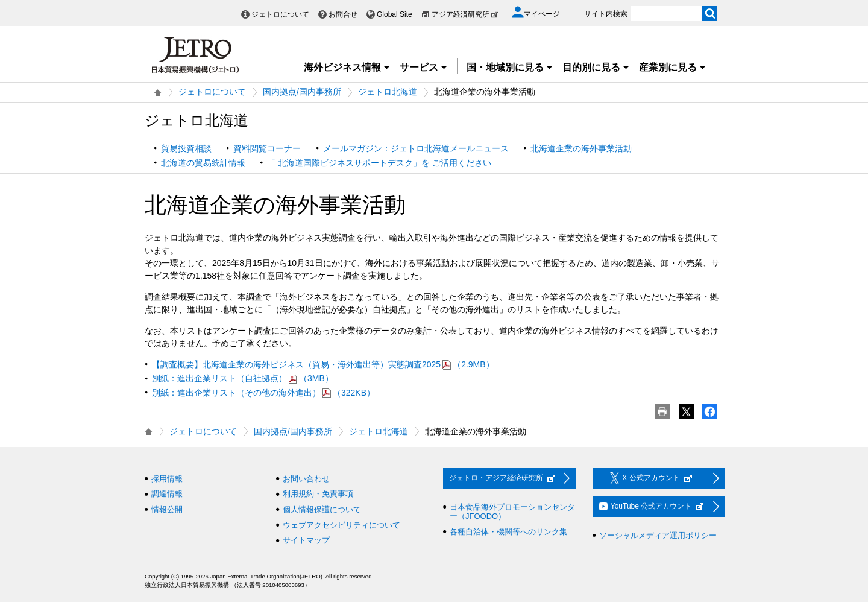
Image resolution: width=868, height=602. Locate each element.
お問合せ (343, 14)
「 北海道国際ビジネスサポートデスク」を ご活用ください (379, 163)
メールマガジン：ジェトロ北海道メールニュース (416, 148)
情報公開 (167, 509)
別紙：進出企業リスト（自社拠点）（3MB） (243, 378)
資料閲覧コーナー (267, 148)
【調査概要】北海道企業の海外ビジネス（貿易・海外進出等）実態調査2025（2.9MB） (323, 364)
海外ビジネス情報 (347, 67)
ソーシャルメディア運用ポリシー (658, 535)
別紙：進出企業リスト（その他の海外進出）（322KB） (263, 393)
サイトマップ (306, 540)
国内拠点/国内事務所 (302, 92)
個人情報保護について (322, 509)
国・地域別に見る (510, 67)
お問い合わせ (306, 479)
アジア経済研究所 (465, 14)
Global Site (395, 14)
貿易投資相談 (186, 148)
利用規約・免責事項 (318, 494)
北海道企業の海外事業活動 (581, 148)
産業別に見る (673, 67)
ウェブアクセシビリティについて (341, 525)
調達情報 (167, 494)
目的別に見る (596, 67)
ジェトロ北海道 (388, 92)
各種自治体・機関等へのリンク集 (508, 532)
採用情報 (167, 479)
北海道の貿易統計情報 (203, 163)
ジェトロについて (280, 14)
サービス (424, 67)
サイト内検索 (606, 14)
